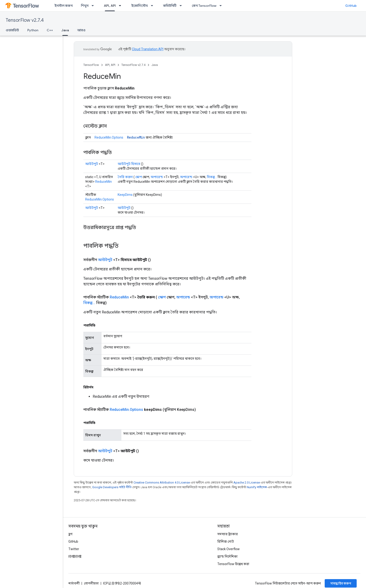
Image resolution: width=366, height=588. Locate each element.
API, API (110, 65)
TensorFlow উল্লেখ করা (233, 564)
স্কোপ (139, 177)
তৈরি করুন (125, 177)
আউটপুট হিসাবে (129, 164)
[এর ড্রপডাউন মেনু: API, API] (121, 6)
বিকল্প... (212, 177)
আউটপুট (92, 164)
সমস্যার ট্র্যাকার (228, 534)
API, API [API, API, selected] (110, 6)
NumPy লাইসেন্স (257, 487)
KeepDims (125, 195)
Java (155, 65)
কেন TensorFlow (204, 6)
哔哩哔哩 (75, 556)
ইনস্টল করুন (63, 6)
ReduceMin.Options (109, 137)
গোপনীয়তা (91, 583)
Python (33, 30)
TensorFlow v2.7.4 (25, 20)
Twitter (74, 549)
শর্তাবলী (74, 583)
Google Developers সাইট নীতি (112, 487)
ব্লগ (70, 534)
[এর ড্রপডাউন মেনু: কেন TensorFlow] (222, 6)
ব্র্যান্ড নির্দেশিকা (227, 556)
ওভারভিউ (12, 30)
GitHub (351, 6)
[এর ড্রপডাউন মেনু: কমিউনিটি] (182, 6)
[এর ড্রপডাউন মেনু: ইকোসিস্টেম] (153, 6)
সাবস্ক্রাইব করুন (341, 583)
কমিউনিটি (170, 6)
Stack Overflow (229, 549)
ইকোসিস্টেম (139, 6)
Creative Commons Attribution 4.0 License (162, 482)
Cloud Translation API (148, 49)
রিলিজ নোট (226, 541)
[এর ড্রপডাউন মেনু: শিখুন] (94, 6)
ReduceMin (136, 137)
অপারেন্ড (157, 177)
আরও (81, 30)
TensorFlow (91, 65)
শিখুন (85, 6)
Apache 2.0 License (247, 482)
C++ (50, 30)
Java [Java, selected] (65, 30)
